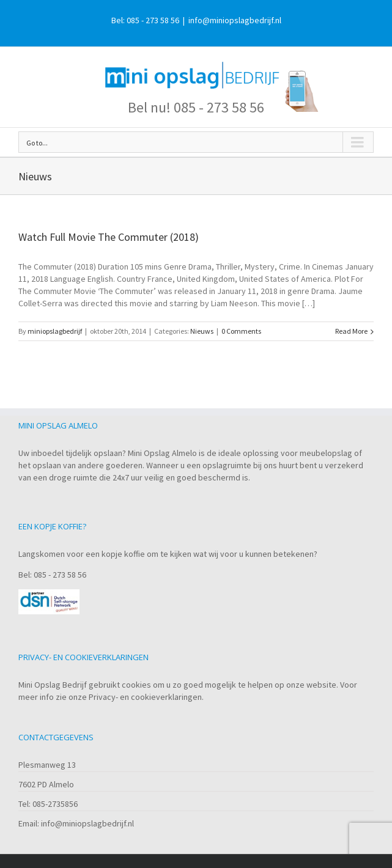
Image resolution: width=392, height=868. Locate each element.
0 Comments (241, 331)
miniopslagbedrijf (55, 331)
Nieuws (202, 331)
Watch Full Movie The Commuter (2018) (109, 237)
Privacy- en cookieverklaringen (145, 697)
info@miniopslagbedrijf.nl (235, 20)
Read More (351, 331)
